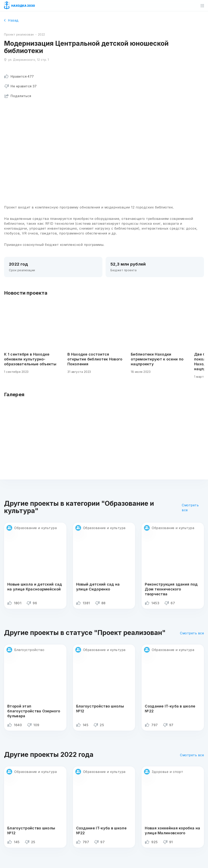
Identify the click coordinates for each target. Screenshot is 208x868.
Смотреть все (190, 508)
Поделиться (18, 96)
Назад (11, 20)
